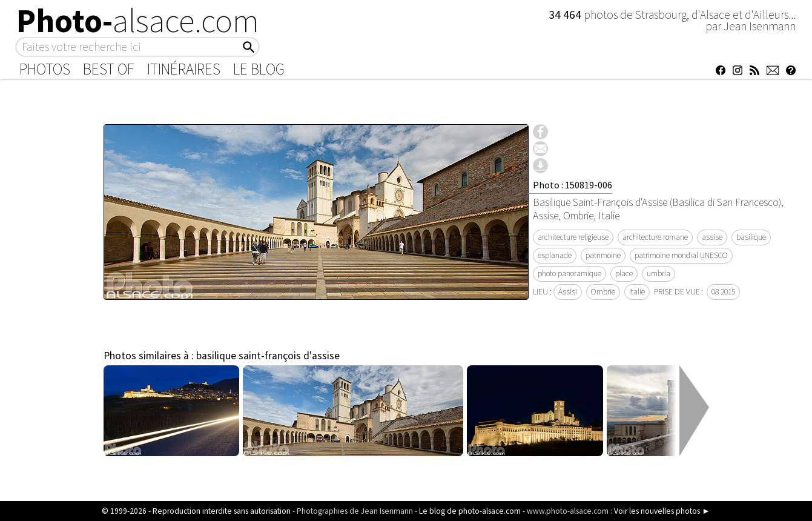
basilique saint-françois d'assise (268, 356)
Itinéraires (184, 69)
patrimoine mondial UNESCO (681, 255)
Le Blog (259, 69)
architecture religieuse (573, 237)
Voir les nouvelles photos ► (662, 511)
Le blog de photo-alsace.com (470, 511)
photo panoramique (569, 274)
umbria (659, 274)
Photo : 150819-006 (573, 185)
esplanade (555, 255)
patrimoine (603, 255)
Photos (45, 69)
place (624, 274)
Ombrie (603, 292)
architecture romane (655, 237)
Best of (109, 69)
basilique (751, 237)
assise (712, 237)
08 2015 (723, 292)
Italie (637, 292)
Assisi (568, 292)
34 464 (566, 15)
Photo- (138, 21)
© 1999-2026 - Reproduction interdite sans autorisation (196, 511)
